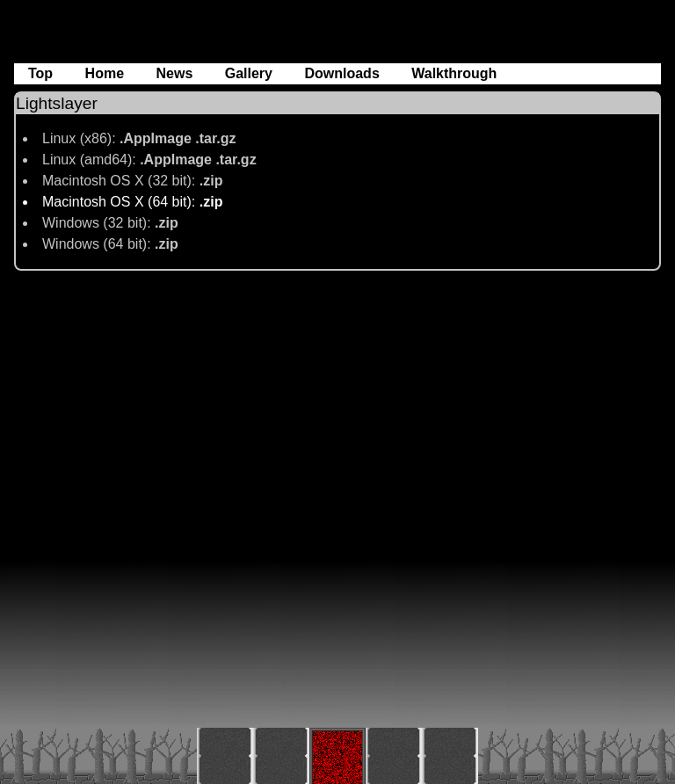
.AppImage (157, 138)
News (176, 73)
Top (43, 73)
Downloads (344, 73)
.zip (211, 181)
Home (107, 73)
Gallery (251, 73)
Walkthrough (454, 73)
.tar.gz (215, 138)
